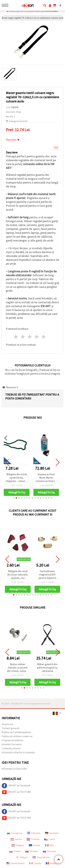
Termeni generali (10, 728)
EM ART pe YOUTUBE (16, 792)
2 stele (23, 337)
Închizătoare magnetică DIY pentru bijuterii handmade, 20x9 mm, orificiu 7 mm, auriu (47, 575)
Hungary (18, 845)
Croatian (33, 839)
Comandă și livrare (11, 748)
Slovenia (49, 851)
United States (15, 863)
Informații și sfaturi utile (14, 769)
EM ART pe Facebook (16, 786)
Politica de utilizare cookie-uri (17, 736)
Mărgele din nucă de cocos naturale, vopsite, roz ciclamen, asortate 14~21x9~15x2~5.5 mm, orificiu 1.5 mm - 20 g (18, 575)
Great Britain (41, 857)
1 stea (16, 337)
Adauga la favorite (17, 121)
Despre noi (7, 724)
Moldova (52, 863)
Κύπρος (22, 857)
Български (14, 833)
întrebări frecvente (12, 744)
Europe (35, 845)
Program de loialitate (13, 740)
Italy (49, 845)
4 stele (37, 337)
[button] (14, 498)
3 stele (30, 337)
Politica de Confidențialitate (16, 732)
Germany (52, 833)
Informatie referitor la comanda (18, 752)
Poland (15, 851)
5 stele (44, 337)
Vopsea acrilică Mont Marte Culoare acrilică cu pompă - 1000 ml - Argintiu (47, 478)
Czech (49, 839)
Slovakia (32, 851)
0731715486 (52, 11)
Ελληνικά (34, 833)
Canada (35, 863)
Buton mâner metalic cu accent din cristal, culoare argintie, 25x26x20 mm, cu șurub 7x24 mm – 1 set (18, 668)
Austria (16, 839)
